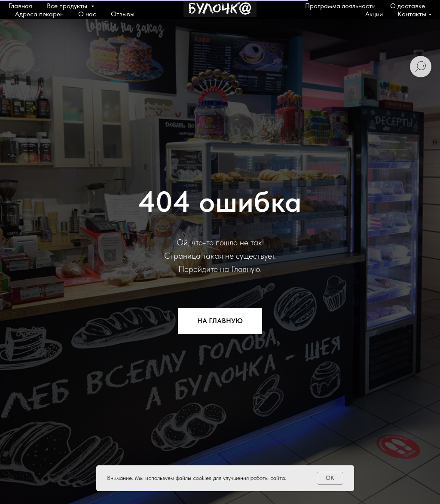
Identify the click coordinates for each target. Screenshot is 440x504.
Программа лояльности (340, 6)
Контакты (412, 14)
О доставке (408, 6)
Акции (374, 14)
